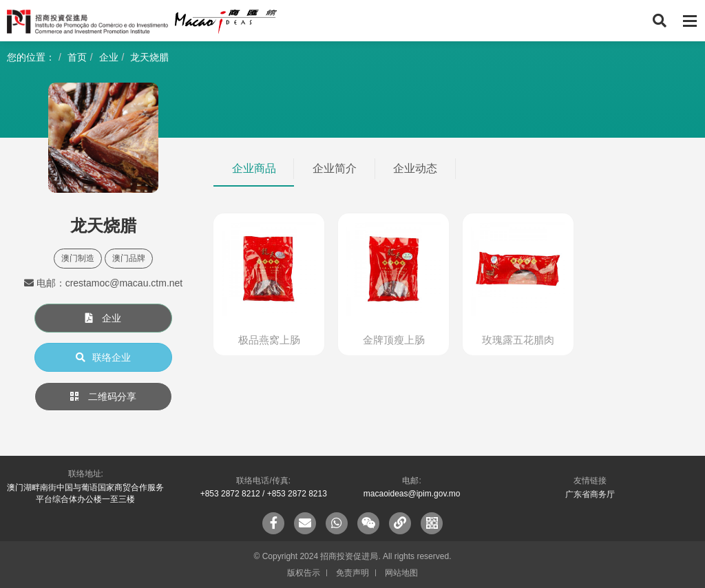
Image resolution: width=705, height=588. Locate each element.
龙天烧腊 (149, 57)
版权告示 (304, 573)
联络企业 (103, 357)
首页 (77, 57)
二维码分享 (103, 397)
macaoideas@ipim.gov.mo (412, 494)
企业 (109, 57)
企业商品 (254, 168)
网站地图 (401, 573)
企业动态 (415, 168)
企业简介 (335, 168)
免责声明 (352, 573)
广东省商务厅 (590, 494)
